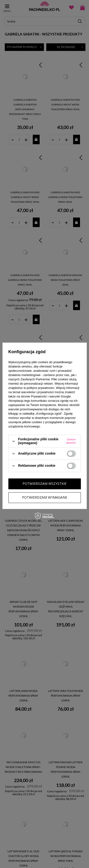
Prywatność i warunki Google (51, 397)
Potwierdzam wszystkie (44, 484)
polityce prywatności (40, 388)
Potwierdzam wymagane (45, 497)
